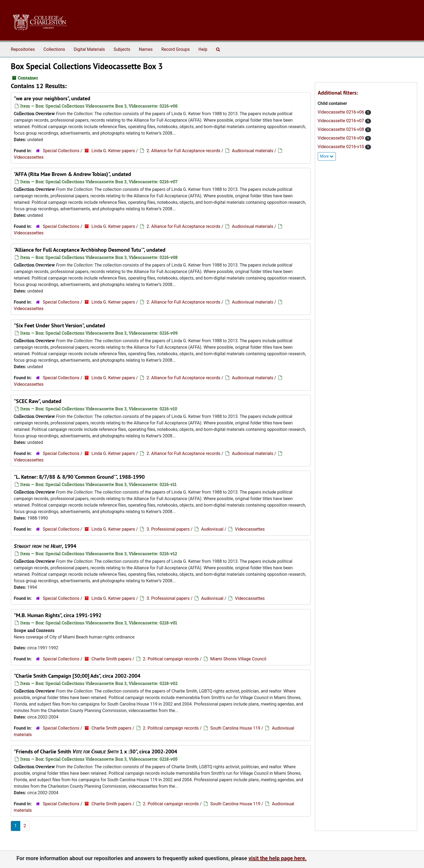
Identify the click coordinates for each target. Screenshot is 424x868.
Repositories (23, 49)
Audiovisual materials (253, 151)
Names (146, 49)
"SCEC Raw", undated (38, 401)
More (327, 156)
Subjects (122, 49)
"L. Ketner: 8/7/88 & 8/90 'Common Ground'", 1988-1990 (79, 477)
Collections (54, 49)
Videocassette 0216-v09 (342, 138)
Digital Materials (89, 49)
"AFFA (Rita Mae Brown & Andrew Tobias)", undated (72, 174)
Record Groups (175, 49)
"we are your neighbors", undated (52, 98)
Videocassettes (29, 157)
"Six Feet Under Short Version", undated (59, 325)
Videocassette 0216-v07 (342, 121)
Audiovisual (212, 529)
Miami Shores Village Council (238, 659)
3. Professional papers (168, 529)
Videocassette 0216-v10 (342, 147)
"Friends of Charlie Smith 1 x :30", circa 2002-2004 (95, 751)
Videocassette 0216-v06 (342, 112)
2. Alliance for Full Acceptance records (183, 151)
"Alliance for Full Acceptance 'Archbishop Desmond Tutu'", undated (90, 250)
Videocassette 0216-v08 (342, 129)
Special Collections (61, 151)
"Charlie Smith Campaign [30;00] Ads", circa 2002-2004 (77, 676)
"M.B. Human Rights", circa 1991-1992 (58, 615)
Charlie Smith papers (111, 659)
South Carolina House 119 (235, 728)
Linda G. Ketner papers (113, 151)
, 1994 (45, 546)
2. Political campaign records (171, 659)
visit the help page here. (278, 858)
